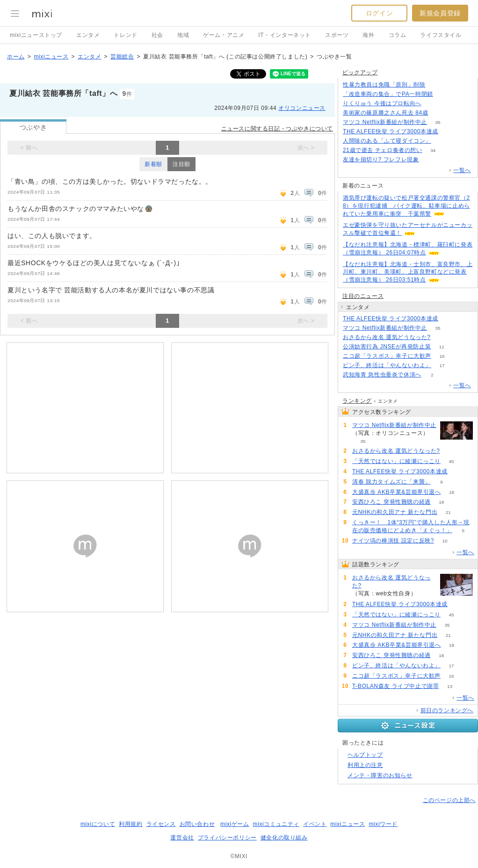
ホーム (16, 57)
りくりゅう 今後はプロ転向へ (382, 103)
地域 (183, 35)
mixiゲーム (235, 824)
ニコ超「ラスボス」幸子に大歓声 (387, 356)
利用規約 (130, 824)
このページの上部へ (449, 800)
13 (450, 686)
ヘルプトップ (365, 755)
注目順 (181, 164)
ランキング (357, 401)
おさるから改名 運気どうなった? (387, 337)
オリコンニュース (302, 108)
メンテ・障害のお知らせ (380, 775)
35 (438, 122)
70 (449, 132)
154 (430, 160)
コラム (398, 35)
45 (451, 461)
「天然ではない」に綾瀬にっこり (396, 461)
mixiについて (98, 824)
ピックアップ (360, 72)
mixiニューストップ (36, 35)
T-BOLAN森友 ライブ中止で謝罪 (395, 686)
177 (444, 94)
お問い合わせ (197, 824)
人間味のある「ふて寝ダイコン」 (387, 141)
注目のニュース (363, 296)
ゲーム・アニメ (224, 35)
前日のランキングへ (447, 710)
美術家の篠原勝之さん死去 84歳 (385, 113)
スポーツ (337, 35)
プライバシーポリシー (227, 838)
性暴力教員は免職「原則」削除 (384, 85)
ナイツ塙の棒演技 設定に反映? (393, 541)
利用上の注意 (365, 765)
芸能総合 (122, 57)
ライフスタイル (441, 35)
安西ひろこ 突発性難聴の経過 (391, 502)
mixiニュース (51, 57)
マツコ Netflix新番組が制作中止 (385, 122)
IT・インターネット (285, 35)
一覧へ (462, 170)
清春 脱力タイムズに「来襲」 (391, 482)
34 (433, 150)
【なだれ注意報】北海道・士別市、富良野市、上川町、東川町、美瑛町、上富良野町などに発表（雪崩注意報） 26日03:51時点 (408, 272)
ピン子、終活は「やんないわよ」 (387, 365)
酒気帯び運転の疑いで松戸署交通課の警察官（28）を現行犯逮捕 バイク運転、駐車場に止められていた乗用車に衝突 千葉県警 (406, 206)
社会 (157, 35)
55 (432, 104)
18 (452, 492)
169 (439, 113)
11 (442, 347)
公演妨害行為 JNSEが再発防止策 (387, 347)
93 (441, 337)
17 (442, 365)
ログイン (379, 13)
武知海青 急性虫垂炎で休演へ (382, 375)
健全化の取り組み (284, 838)
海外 (368, 35)
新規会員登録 (440, 13)
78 (442, 141)
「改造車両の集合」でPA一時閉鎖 (388, 94)
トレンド (125, 35)
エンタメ (88, 35)
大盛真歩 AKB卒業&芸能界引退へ (397, 492)
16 (442, 356)
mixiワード (383, 824)
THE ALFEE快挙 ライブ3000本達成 (391, 131)
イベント (315, 824)
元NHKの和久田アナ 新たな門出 (395, 512)
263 (436, 85)
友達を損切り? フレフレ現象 (381, 159)
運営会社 (182, 838)
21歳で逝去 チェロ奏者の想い (383, 150)
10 (445, 541)
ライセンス (161, 824)
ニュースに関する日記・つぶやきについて (277, 129)
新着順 (153, 164)
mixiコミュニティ (276, 824)
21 (448, 512)
